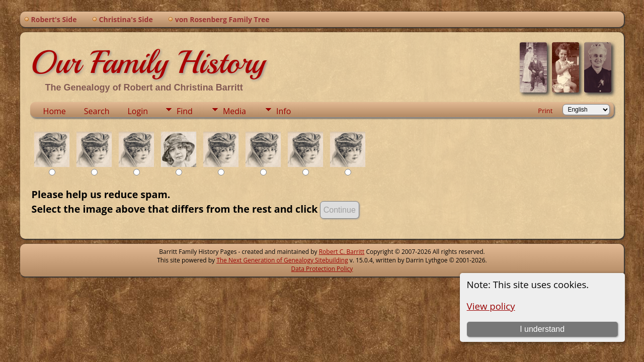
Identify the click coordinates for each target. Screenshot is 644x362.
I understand (542, 329)
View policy (491, 306)
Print (545, 111)
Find (185, 111)
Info (284, 111)
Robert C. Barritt (342, 252)
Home (55, 111)
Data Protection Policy (322, 269)
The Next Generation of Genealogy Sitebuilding (282, 260)
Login (138, 111)
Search (97, 111)
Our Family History (148, 62)
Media (234, 111)
